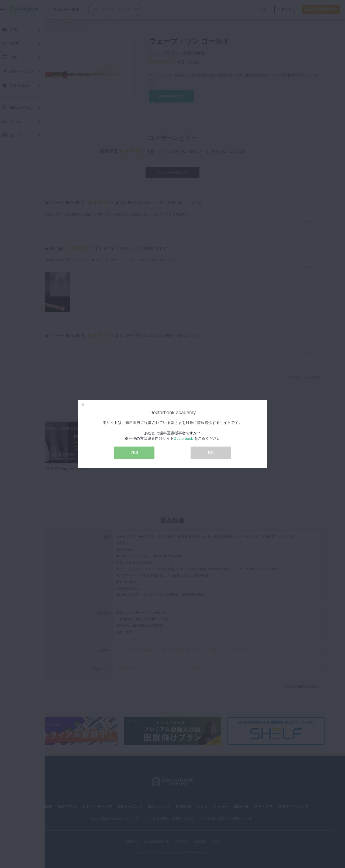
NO (211, 452)
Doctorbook (184, 438)
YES (134, 452)
